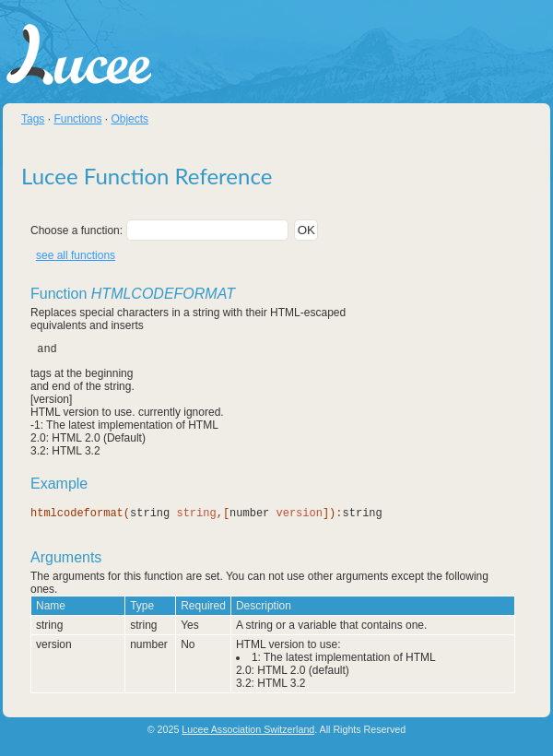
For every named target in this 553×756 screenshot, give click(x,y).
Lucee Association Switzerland (248, 729)
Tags (33, 119)
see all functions (76, 255)
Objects (129, 119)
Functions (77, 119)
